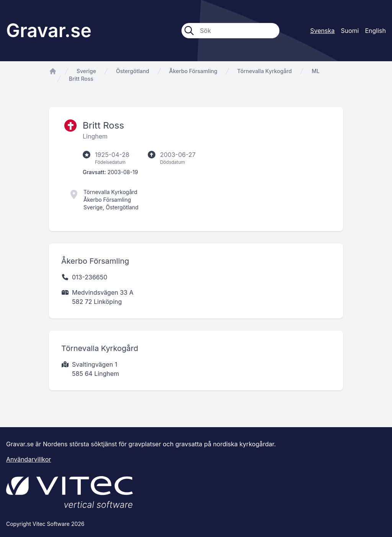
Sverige (86, 71)
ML (316, 71)
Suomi (350, 31)
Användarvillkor (29, 459)
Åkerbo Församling (193, 71)
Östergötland (133, 71)
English (375, 31)
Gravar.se (49, 30)
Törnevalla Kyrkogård (265, 71)
